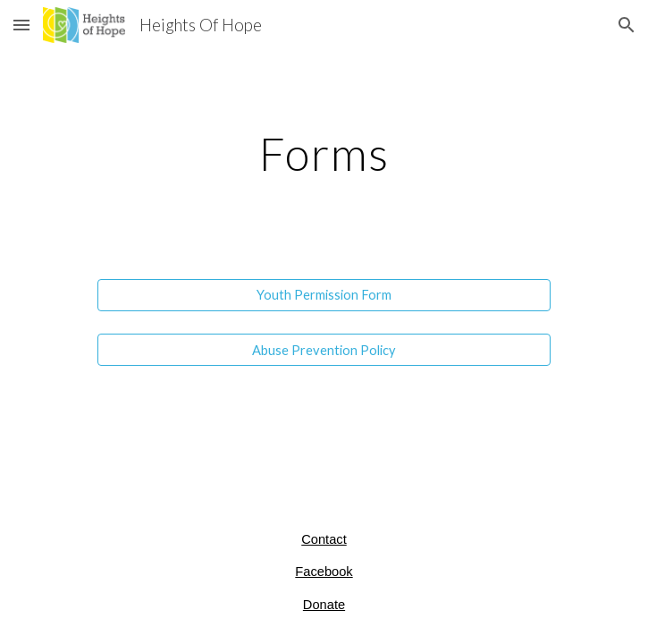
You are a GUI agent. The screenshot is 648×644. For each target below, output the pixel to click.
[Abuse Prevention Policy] (324, 350)
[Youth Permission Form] (324, 295)
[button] (21, 25)
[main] (324, 154)
